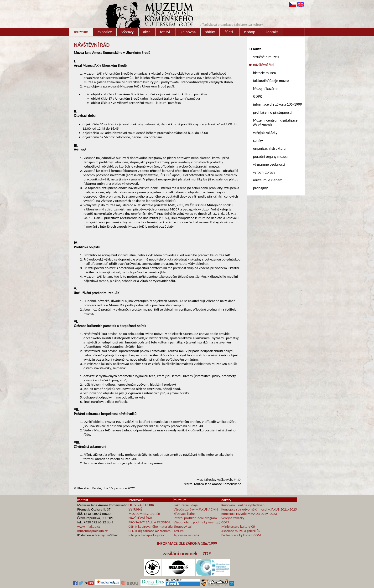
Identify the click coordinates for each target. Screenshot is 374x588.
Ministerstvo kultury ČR (238, 527)
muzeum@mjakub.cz (92, 531)
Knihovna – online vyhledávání (243, 505)
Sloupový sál (183, 527)
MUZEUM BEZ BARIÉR (144, 514)
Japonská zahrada (186, 535)
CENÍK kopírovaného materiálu (151, 527)
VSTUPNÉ (135, 509)
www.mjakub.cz (89, 527)
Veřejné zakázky (233, 518)
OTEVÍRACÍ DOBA (141, 505)
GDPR (226, 522)
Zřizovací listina (185, 514)
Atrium (179, 531)
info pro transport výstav (146, 535)
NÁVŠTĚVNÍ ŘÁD (140, 518)
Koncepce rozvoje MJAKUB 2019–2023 (249, 514)
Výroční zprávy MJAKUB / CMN (196, 509)
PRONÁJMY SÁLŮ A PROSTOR (150, 522)
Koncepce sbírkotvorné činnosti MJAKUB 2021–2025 (259, 509)
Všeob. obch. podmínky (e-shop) (197, 522)
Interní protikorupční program (195, 518)
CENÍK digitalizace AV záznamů (151, 531)
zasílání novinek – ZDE (187, 554)
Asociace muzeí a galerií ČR (241, 531)
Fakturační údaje (186, 505)
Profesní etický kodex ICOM (241, 535)
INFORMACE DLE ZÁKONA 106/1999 (187, 544)
